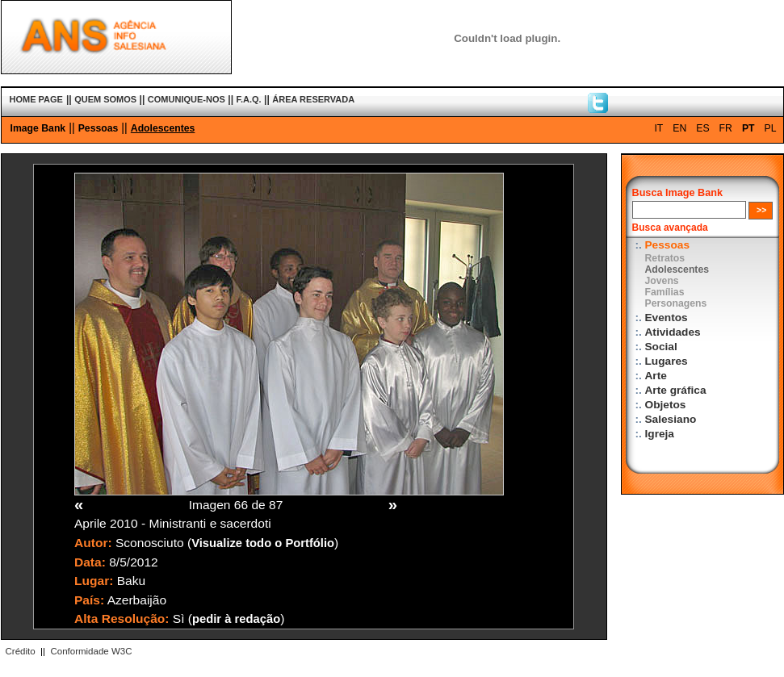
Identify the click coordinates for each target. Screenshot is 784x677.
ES (702, 128)
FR (726, 128)
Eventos (667, 318)
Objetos (666, 405)
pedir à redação (236, 619)
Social (661, 347)
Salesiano (671, 419)
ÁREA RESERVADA (313, 99)
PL (771, 128)
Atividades (673, 332)
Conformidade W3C (91, 651)
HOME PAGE (36, 99)
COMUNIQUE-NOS (187, 99)
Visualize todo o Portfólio (263, 543)
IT (658, 128)
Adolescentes (163, 128)
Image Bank (38, 128)
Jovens (662, 281)
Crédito (21, 651)
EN (679, 128)
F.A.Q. (248, 99)
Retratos (665, 258)
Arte (656, 376)
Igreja (660, 434)
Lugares (667, 361)
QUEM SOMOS (105, 99)
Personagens (676, 303)
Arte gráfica (676, 390)
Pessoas (99, 128)
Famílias (665, 292)
